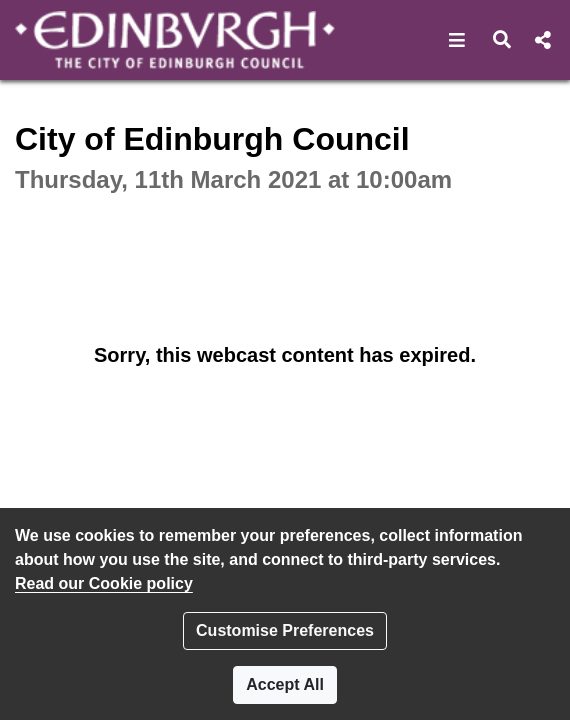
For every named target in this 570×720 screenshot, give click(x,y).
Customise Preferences (285, 630)
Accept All (285, 684)
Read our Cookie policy (104, 583)
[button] (457, 40)
